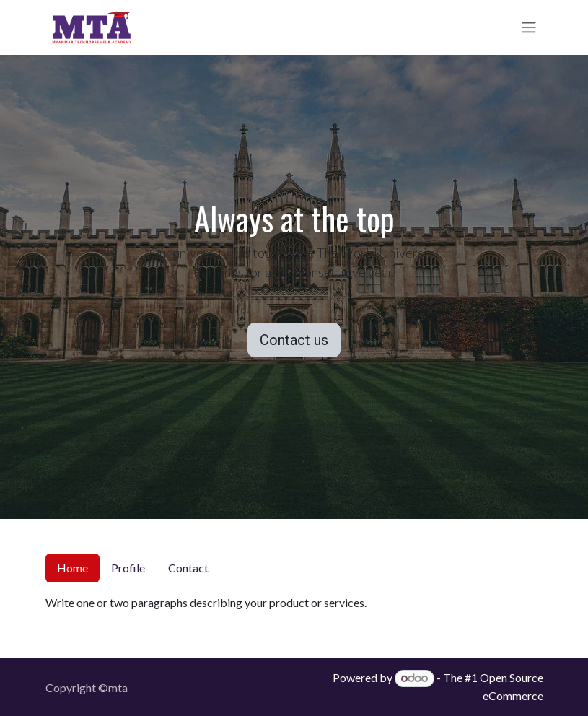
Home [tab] (73, 568)
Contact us (294, 340)
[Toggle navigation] (529, 28)
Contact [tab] (188, 568)
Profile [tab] (128, 568)
